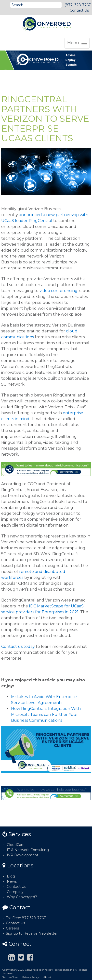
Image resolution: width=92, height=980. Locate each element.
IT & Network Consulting (28, 850)
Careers (12, 928)
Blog (11, 876)
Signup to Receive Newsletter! (32, 933)
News (12, 881)
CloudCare (16, 845)
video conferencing (59, 291)
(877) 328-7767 (78, 5)
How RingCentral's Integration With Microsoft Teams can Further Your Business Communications (46, 714)
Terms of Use (10, 977)
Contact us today (18, 646)
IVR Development (23, 855)
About (47, 977)
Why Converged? (22, 897)
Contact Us (79, 10)
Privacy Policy (31, 977)
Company (15, 892)
